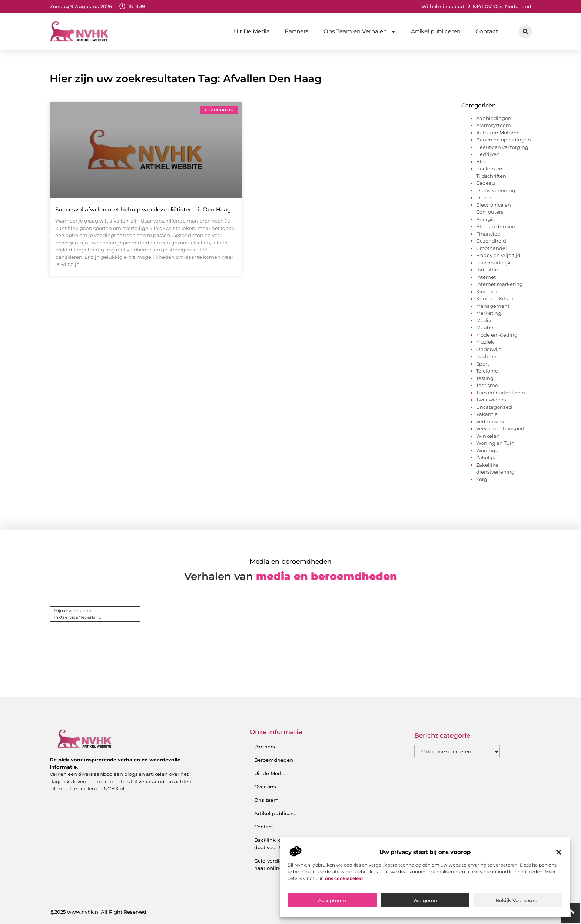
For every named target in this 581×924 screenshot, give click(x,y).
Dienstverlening (496, 190)
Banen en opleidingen (504, 140)
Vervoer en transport (500, 428)
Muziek (485, 342)
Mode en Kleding (497, 335)
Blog (482, 161)
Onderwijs (489, 349)
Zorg (482, 479)
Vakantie (487, 414)
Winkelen (488, 436)
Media (484, 320)
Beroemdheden (274, 760)
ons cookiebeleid (344, 878)
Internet (486, 277)
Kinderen (487, 291)
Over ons (265, 787)
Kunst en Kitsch (495, 298)
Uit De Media (252, 31)
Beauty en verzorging (502, 147)
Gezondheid (491, 241)
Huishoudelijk (493, 263)
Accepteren (332, 900)
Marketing (489, 313)
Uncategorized (494, 407)
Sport (483, 364)
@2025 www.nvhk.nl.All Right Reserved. (99, 912)
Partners (297, 31)
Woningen (489, 450)
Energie (486, 219)
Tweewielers (491, 400)
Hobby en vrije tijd (498, 255)
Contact (487, 31)
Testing (485, 378)
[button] (559, 852)
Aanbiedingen (494, 118)
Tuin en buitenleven (501, 393)
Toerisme (487, 385)
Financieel (489, 234)
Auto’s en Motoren (498, 133)
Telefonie (487, 371)
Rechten (486, 356)
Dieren (484, 197)
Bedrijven (488, 154)
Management (493, 306)
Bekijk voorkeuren (518, 900)
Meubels (487, 327)
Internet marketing (499, 284)
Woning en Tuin (495, 443)
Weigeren (425, 900)
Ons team (266, 800)
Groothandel (492, 248)
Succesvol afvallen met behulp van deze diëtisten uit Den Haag (143, 209)
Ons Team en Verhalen (360, 32)
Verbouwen (490, 421)
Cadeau (486, 183)
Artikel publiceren (436, 31)
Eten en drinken (496, 226)
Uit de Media (270, 773)
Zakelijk (486, 457)
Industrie (487, 270)
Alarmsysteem (494, 125)
